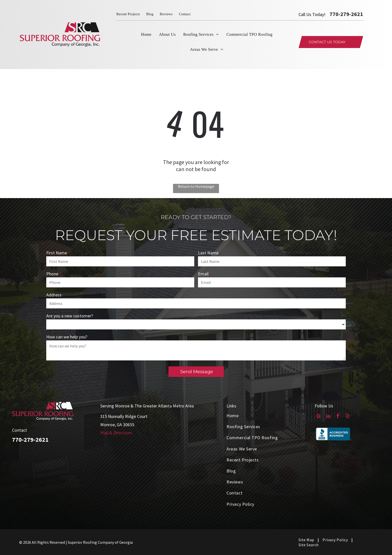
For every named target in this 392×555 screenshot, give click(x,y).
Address (54, 295)
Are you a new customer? (70, 316)
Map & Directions (116, 433)
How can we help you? (67, 337)
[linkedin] (328, 417)
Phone (52, 274)
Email (203, 274)
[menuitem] (131, 14)
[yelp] (348, 417)
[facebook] (338, 417)
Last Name (208, 253)
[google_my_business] (318, 417)
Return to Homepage (196, 186)
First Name (57, 253)
